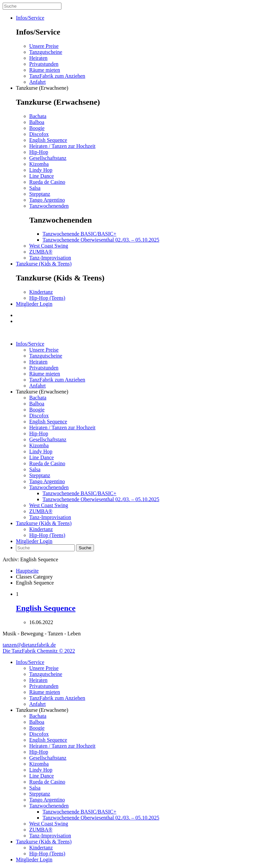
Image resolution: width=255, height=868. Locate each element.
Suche (85, 548)
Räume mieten (45, 70)
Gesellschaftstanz (48, 158)
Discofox (39, 134)
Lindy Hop (41, 170)
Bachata (38, 116)
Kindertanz (41, 292)
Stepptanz (40, 194)
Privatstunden (44, 64)
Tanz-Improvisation (50, 258)
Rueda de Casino (47, 182)
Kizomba (39, 164)
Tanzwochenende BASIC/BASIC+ (80, 234)
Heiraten (38, 58)
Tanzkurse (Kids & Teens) (44, 264)
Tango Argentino (47, 200)
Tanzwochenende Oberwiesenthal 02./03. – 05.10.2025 (101, 240)
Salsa (35, 188)
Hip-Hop (39, 152)
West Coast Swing (49, 246)
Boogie (37, 128)
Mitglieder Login (34, 304)
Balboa (37, 122)
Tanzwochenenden (49, 206)
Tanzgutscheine (46, 52)
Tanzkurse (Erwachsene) (42, 88)
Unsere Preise (44, 46)
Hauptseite (27, 571)
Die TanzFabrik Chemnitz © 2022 (39, 651)
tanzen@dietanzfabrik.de (29, 645)
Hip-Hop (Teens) (47, 298)
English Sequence (48, 140)
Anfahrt (38, 82)
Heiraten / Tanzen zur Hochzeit (62, 146)
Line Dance (42, 176)
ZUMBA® (41, 252)
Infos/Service (30, 18)
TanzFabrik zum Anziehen (57, 76)
